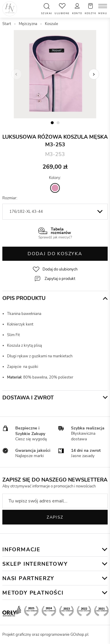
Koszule (51, 24)
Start (7, 24)
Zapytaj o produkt (60, 279)
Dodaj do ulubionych (60, 269)
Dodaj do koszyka (55, 254)
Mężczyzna (28, 24)
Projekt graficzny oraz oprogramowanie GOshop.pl (45, 635)
